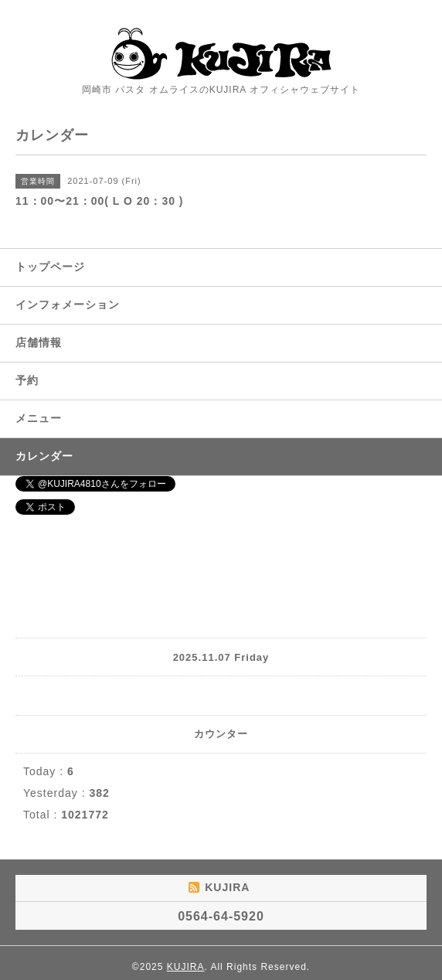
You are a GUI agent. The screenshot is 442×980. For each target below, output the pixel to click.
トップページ (50, 267)
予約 (27, 380)
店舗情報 (39, 342)
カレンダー (44, 456)
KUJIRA (186, 967)
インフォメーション (68, 305)
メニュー (39, 418)
